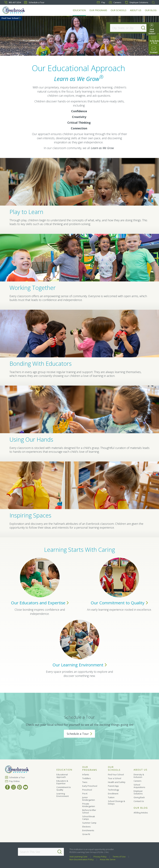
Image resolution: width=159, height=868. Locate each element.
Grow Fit (86, 834)
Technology (114, 790)
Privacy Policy (100, 857)
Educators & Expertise (62, 782)
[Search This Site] (41, 852)
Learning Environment (63, 795)
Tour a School (115, 778)
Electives (86, 827)
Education (80, 10)
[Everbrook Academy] (15, 11)
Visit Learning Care (78, 857)
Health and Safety (117, 782)
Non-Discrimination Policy (82, 859)
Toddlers (87, 778)
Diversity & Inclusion (139, 776)
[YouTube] (26, 787)
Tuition (111, 797)
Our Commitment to (119, 603)
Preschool (87, 790)
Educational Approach (62, 776)
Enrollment (113, 794)
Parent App (113, 786)
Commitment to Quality (64, 788)
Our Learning (80, 665)
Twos (85, 782)
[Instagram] (13, 787)
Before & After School (89, 811)
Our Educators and (40, 603)
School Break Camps (89, 818)
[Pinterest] (19, 787)
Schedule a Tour (34, 2)
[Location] (127, 28)
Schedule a (79, 734)
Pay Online (15, 781)
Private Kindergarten (89, 805)
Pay (101, 2)
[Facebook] (7, 787)
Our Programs (99, 10)
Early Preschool (90, 786)
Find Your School (10, 18)
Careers (115, 2)
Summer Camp (89, 823)
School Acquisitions (139, 786)
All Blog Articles (141, 813)
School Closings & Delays (116, 802)
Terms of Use (119, 857)
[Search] (145, 28)
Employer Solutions (137, 2)
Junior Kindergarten (89, 799)
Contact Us (139, 801)
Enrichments (88, 830)
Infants (86, 775)
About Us (136, 10)
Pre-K (85, 794)
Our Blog (151, 10)
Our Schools (119, 10)
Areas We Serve (108, 859)
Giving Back (139, 797)
